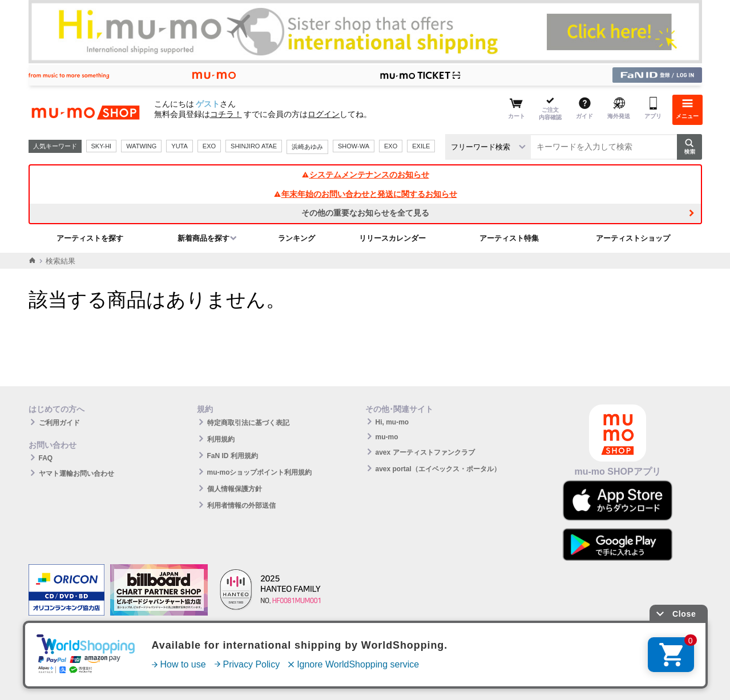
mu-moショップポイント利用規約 (260, 472)
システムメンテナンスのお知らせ (365, 175)
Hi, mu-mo (392, 422)
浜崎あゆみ (307, 147)
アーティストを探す (90, 238)
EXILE (421, 146)
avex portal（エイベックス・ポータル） (438, 469)
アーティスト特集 (509, 238)
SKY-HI (102, 146)
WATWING (141, 146)
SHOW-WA (354, 146)
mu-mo (387, 437)
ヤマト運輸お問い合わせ (76, 474)
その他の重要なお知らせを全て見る (365, 213)
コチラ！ (226, 114)
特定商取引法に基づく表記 (248, 423)
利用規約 (221, 439)
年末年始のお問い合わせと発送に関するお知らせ (365, 194)
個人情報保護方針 (235, 489)
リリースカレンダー (392, 238)
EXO (209, 146)
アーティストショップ (633, 238)
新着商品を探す (203, 238)
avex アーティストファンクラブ (425, 452)
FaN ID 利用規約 (233, 456)
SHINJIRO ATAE (254, 146)
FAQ (46, 458)
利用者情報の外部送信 (241, 505)
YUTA (180, 146)
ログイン (324, 114)
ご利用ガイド (59, 423)
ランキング (297, 238)
